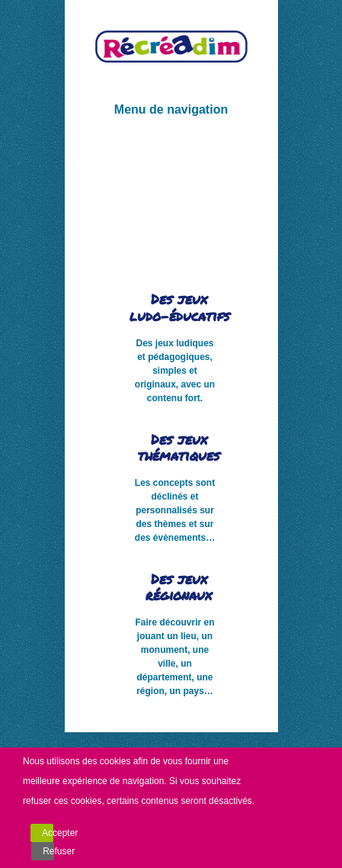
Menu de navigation (171, 109)
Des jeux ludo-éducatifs (179, 307)
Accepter (48, 833)
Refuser (48, 851)
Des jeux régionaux (179, 587)
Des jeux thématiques (179, 448)
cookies (115, 761)
